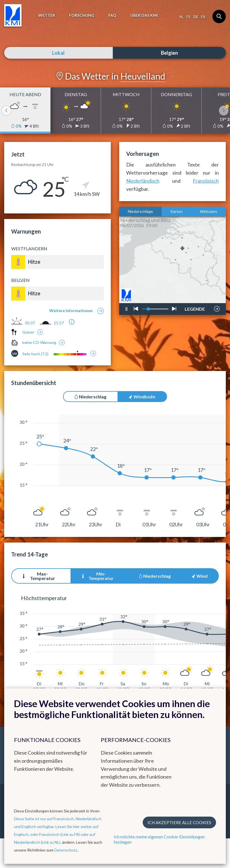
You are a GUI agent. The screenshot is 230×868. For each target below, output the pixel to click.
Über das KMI (144, 15)
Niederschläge (140, 211)
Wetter (47, 15)
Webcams (208, 211)
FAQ (112, 15)
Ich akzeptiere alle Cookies (179, 822)
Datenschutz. (66, 850)
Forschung (82, 15)
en (203, 17)
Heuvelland (143, 76)
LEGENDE (195, 307)
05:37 (30, 323)
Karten (177, 211)
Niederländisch (143, 181)
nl (181, 17)
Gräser (28, 332)
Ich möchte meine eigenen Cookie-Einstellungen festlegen (159, 839)
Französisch (206, 181)
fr (188, 17)
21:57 (59, 323)
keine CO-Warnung (39, 342)
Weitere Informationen (71, 311)
